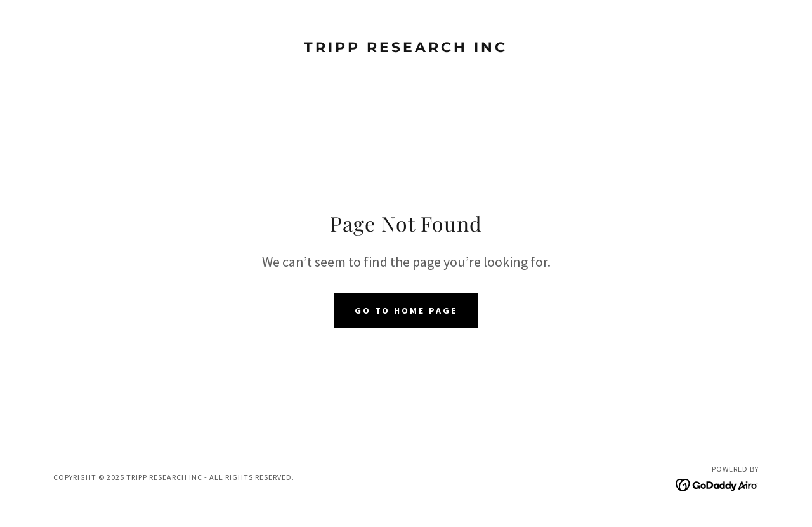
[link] (406, 48)
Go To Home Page (406, 310)
